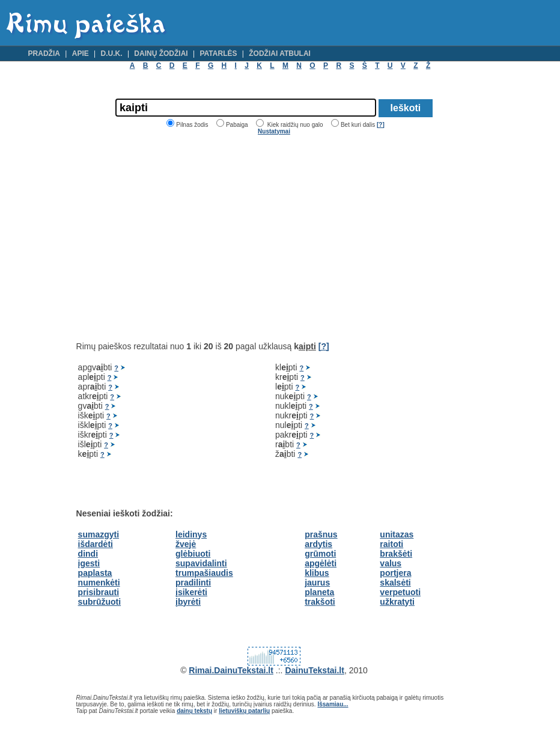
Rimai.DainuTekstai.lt (231, 670)
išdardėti (96, 544)
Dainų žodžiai (161, 54)
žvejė (186, 544)
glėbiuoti (193, 554)
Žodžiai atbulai (280, 54)
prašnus (321, 534)
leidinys (191, 534)
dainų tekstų (194, 711)
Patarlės (218, 54)
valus (391, 563)
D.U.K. (112, 54)
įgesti (89, 563)
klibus (317, 573)
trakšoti (320, 602)
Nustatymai (274, 131)
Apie (81, 54)
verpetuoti (400, 592)
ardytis (318, 544)
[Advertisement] (177, 238)
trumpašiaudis (204, 573)
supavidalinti (201, 563)
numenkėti (99, 583)
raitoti (391, 544)
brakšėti (396, 554)
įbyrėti (188, 602)
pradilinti (193, 583)
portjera (395, 573)
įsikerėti (191, 592)
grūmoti (320, 554)
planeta (319, 592)
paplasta (95, 573)
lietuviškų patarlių (244, 711)
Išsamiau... (333, 704)
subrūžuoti (100, 602)
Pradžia (44, 54)
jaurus (317, 583)
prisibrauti (99, 592)
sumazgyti (99, 534)
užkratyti (397, 602)
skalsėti (395, 583)
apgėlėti (321, 563)
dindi (88, 554)
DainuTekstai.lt (315, 670)
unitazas (397, 534)
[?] (381, 125)
